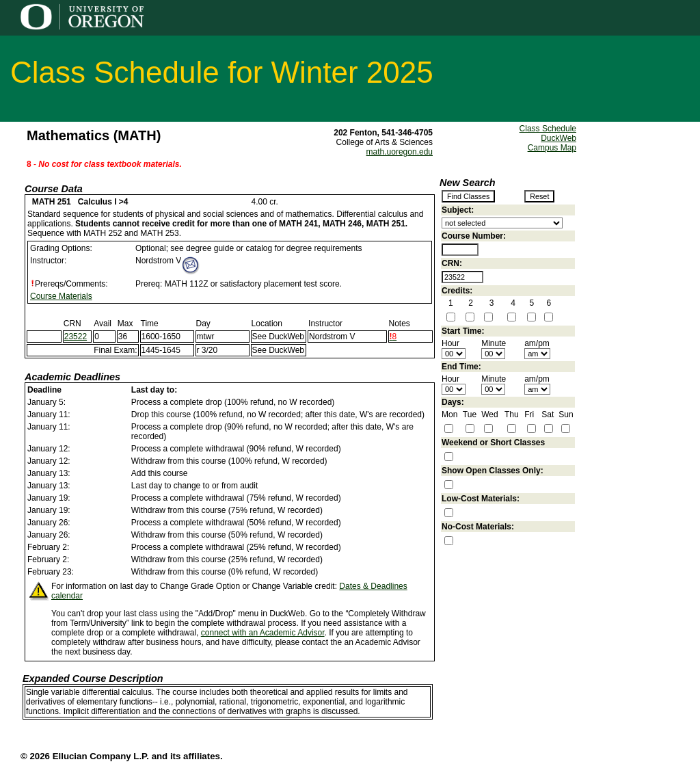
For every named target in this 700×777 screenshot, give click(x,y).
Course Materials (61, 296)
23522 (76, 337)
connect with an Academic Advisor (263, 633)
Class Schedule (548, 129)
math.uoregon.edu (400, 152)
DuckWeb (558, 138)
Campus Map (552, 148)
